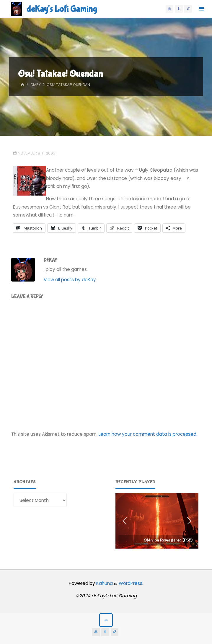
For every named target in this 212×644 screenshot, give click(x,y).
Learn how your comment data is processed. (148, 434)
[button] (157, 521)
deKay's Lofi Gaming (62, 9)
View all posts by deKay (70, 280)
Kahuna (104, 583)
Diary (36, 85)
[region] (157, 521)
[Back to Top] (106, 620)
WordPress (131, 583)
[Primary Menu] (201, 9)
